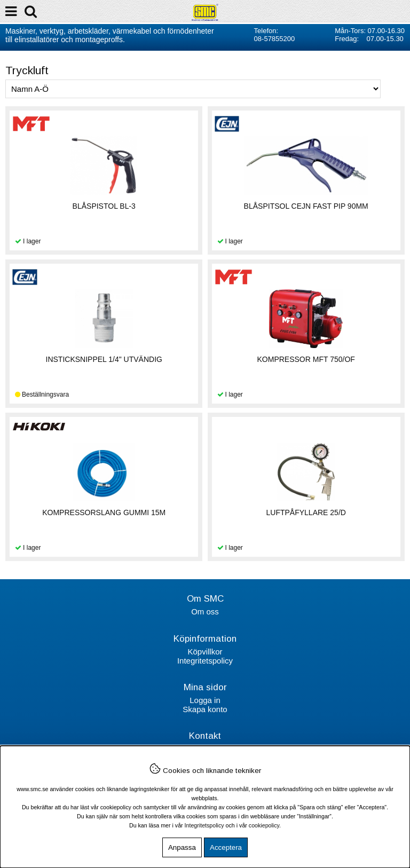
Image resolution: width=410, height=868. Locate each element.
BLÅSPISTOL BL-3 (104, 206)
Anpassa (182, 847)
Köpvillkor (205, 652)
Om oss (205, 611)
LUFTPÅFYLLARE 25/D (306, 512)
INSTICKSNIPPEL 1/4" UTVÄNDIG (104, 359)
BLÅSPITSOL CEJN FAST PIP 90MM (306, 206)
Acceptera (226, 847)
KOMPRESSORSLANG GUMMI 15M (104, 512)
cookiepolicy (264, 825)
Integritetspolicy (205, 661)
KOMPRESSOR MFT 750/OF (306, 359)
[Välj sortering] (193, 89)
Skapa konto (205, 709)
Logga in (205, 700)
